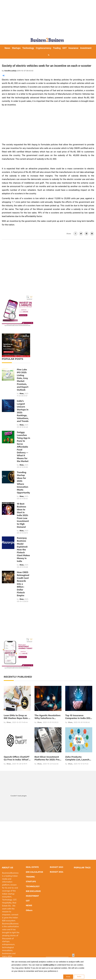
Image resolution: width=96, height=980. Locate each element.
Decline (79, 977)
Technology (28, 48)
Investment (86, 48)
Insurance (73, 48)
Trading (57, 48)
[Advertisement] (49, 18)
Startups (16, 48)
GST (64, 48)
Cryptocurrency (43, 48)
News (7, 48)
